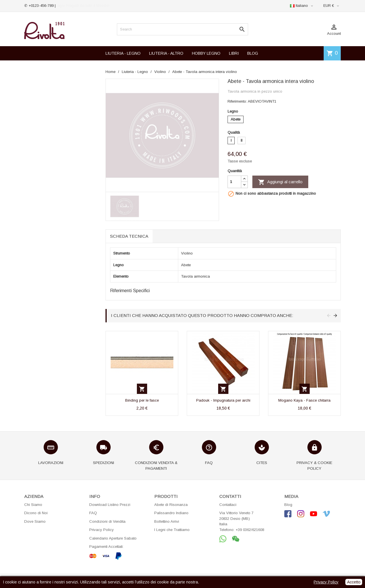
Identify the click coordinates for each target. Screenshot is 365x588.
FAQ (93, 513)
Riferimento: (237, 101)
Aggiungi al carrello (280, 182)
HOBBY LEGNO (206, 53)
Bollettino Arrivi (167, 521)
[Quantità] (234, 182)
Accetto (354, 582)
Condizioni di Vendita (107, 521)
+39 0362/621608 (250, 530)
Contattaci (228, 505)
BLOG (253, 53)
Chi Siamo (33, 505)
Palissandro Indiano (171, 513)
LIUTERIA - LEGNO (123, 53)
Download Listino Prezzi (110, 505)
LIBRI (234, 53)
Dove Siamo (35, 521)
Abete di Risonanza (171, 505)
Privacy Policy (102, 530)
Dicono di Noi (36, 513)
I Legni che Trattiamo (172, 530)
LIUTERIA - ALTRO (166, 53)
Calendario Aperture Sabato (113, 538)
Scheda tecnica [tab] (129, 236)
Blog (288, 505)
